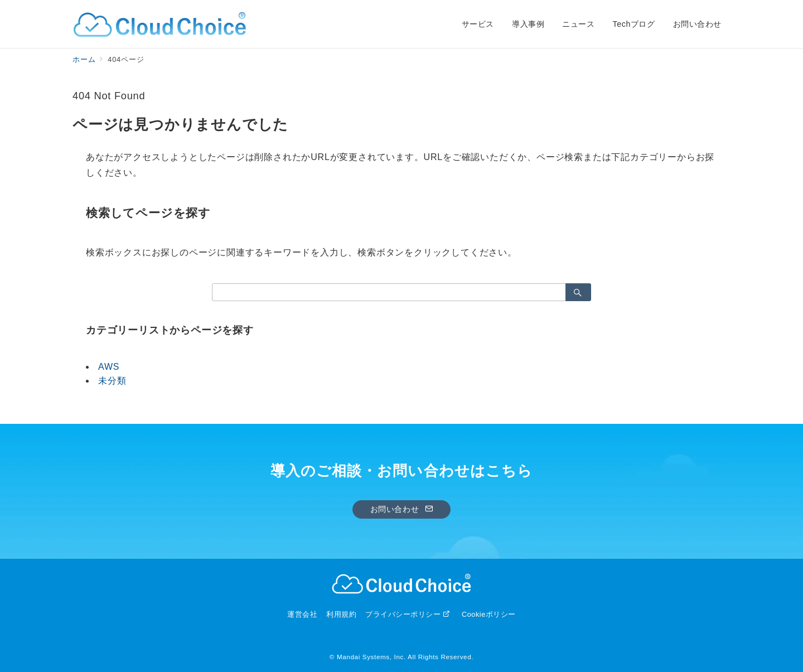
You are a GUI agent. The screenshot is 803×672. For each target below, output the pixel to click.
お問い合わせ (402, 509)
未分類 (112, 381)
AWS (109, 367)
